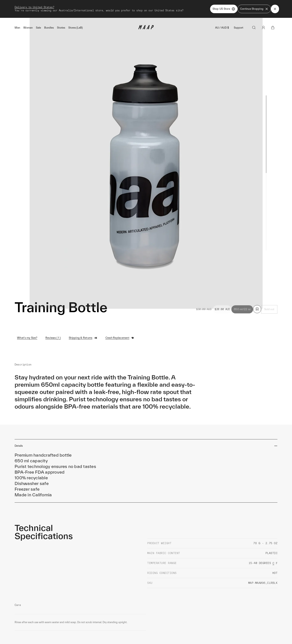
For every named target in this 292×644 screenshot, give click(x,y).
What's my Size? (27, 318)
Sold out (269, 290)
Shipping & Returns (83, 318)
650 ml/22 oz (242, 290)
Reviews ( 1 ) (53, 318)
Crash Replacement (120, 318)
